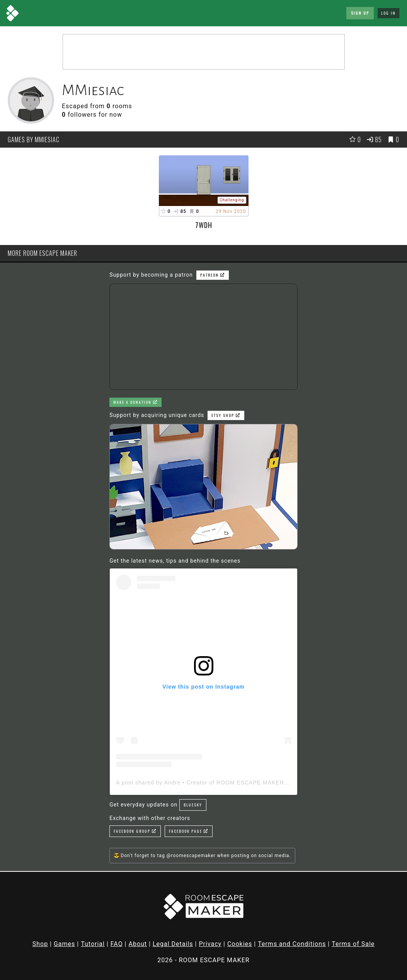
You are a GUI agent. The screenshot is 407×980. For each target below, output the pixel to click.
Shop (40, 944)
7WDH (204, 225)
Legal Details (173, 944)
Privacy (210, 944)
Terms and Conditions (292, 944)
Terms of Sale (353, 944)
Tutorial (93, 944)
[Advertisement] (204, 52)
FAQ (117, 944)
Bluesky (193, 805)
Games (64, 944)
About (138, 944)
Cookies (240, 944)
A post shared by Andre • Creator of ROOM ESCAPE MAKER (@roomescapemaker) (231, 783)
